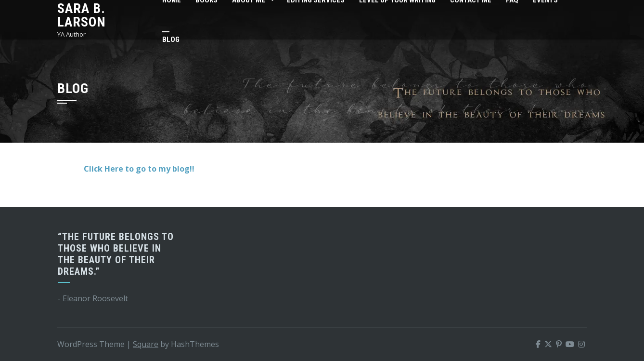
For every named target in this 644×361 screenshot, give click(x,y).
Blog (171, 40)
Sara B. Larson (82, 15)
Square (146, 344)
